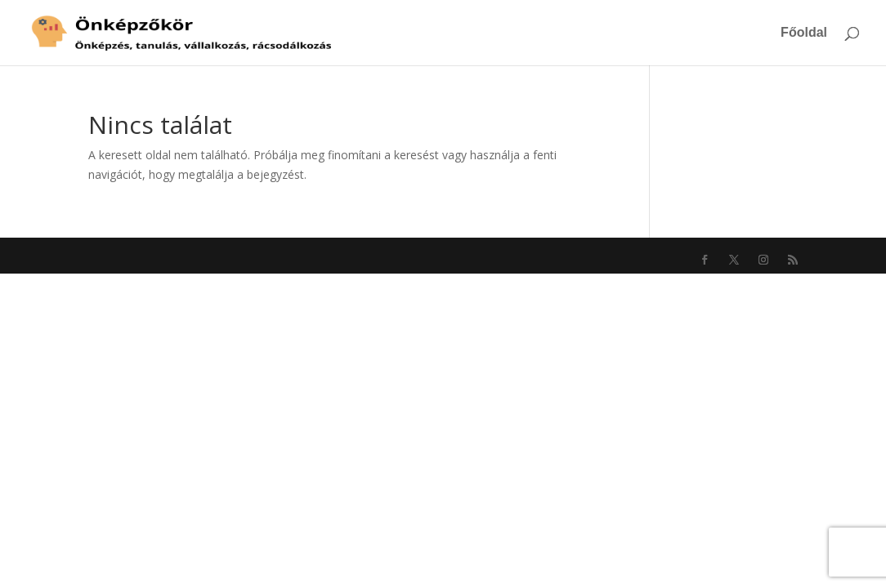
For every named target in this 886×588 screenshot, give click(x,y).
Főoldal (804, 33)
